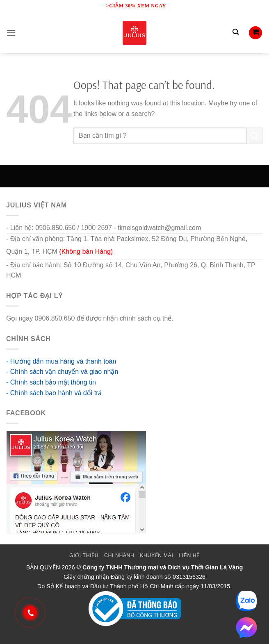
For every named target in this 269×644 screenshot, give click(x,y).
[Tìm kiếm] (235, 33)
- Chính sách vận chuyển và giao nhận (62, 372)
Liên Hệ (189, 555)
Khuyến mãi (156, 555)
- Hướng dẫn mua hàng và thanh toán (61, 361)
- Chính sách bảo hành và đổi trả (54, 393)
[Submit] (255, 135)
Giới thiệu (84, 555)
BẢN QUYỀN (43, 567)
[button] (11, 33)
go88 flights (192, 318)
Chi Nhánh (119, 555)
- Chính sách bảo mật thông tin (51, 382)
